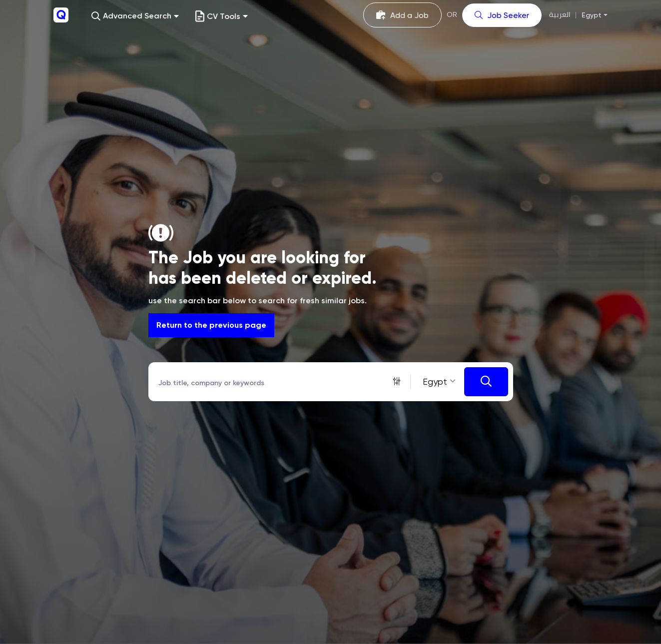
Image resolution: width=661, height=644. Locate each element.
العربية (560, 15)
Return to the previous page (211, 325)
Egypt (592, 15)
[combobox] (437, 381)
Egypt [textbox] (435, 381)
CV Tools (222, 16)
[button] (135, 16)
